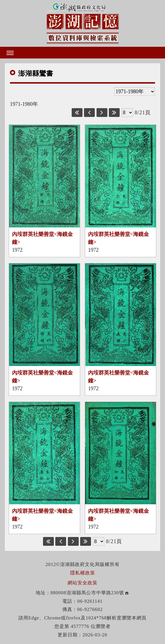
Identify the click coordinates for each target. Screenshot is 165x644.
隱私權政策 (83, 573)
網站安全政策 (82, 583)
